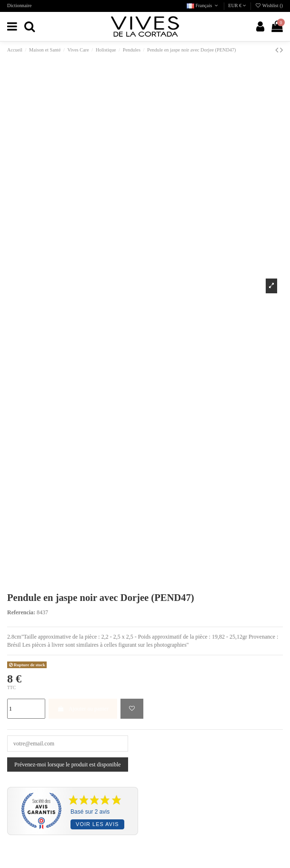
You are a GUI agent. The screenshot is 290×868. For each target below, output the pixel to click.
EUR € (237, 5)
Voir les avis (97, 824)
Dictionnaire (19, 5)
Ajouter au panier (83, 709)
